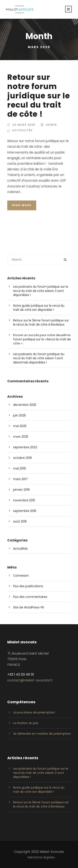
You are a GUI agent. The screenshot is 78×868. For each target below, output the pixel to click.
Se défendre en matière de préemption (42, 734)
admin (51, 125)
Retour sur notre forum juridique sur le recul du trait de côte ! (39, 96)
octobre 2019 (22, 458)
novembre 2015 (24, 500)
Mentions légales (41, 857)
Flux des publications (28, 586)
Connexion (21, 576)
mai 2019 (19, 468)
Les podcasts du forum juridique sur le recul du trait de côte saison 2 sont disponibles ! (41, 291)
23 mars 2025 (24, 125)
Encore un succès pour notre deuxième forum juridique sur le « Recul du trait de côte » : (42, 339)
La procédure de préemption (34, 712)
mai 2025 (20, 426)
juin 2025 (19, 415)
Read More (22, 205)
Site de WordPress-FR (28, 607)
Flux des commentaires (30, 597)
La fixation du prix (26, 723)
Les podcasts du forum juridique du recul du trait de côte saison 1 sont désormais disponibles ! (39, 358)
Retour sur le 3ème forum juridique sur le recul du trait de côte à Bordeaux (41, 322)
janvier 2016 (21, 490)
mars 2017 (20, 479)
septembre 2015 (25, 511)
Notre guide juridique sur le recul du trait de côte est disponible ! (39, 308)
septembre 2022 (25, 447)
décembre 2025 (25, 405)
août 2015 (20, 521)
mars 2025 (21, 437)
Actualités (23, 130)
